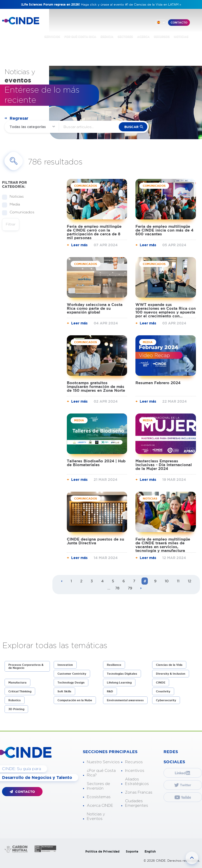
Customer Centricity (72, 674)
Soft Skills (64, 691)
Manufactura (17, 683)
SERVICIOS (52, 36)
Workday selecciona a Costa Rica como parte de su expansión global (95, 308)
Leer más (79, 245)
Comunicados (20, 212)
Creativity (163, 691)
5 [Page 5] (113, 581)
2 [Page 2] (81, 581)
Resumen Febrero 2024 (158, 383)
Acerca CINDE (100, 806)
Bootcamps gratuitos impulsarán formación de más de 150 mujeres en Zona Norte (96, 387)
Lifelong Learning (119, 683)
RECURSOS (162, 36)
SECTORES (125, 36)
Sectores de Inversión (98, 786)
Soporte (132, 851)
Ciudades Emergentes (137, 803)
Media (13, 205)
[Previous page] (62, 581)
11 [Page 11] (178, 581)
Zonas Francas (139, 792)
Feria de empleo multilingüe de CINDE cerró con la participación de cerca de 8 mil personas (94, 232)
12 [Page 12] (189, 581)
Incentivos (135, 771)
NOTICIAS (181, 36)
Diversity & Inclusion (171, 674)
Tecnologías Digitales (122, 674)
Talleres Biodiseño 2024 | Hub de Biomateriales (96, 463)
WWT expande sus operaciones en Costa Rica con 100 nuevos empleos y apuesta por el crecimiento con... (166, 310)
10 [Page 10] (167, 581)
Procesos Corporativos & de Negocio (26, 666)
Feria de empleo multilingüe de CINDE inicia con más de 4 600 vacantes (164, 230)
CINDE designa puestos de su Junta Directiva (95, 541)
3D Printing (16, 709)
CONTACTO (179, 23)
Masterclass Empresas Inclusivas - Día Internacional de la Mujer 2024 (164, 465)
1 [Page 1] (71, 581)
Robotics (15, 700)
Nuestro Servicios (103, 762)
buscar (131, 127)
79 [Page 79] (130, 588)
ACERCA (143, 36)
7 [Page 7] (134, 581)
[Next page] (141, 588)
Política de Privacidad (102, 851)
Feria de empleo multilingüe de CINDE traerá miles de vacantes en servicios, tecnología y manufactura (163, 545)
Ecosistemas (99, 797)
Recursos (134, 762)
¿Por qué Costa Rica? (101, 773)
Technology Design (71, 683)
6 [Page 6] (124, 581)
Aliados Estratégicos (137, 782)
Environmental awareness (125, 700)
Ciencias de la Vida (169, 665)
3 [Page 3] (92, 581)
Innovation (65, 665)
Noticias (15, 197)
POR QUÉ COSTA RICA (80, 36)
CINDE (161, 683)
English (150, 851)
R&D (110, 691)
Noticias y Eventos (96, 817)
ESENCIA (107, 36)
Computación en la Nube (75, 700)
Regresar (19, 118)
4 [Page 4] (102, 581)
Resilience (114, 665)
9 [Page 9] (155, 581)
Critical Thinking (20, 691)
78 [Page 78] (117, 588)
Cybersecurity (166, 700)
